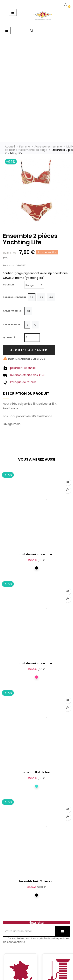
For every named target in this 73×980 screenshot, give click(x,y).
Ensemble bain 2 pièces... (37, 881)
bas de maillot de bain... (37, 772)
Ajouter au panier (29, 350)
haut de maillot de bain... (36, 554)
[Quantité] (32, 338)
